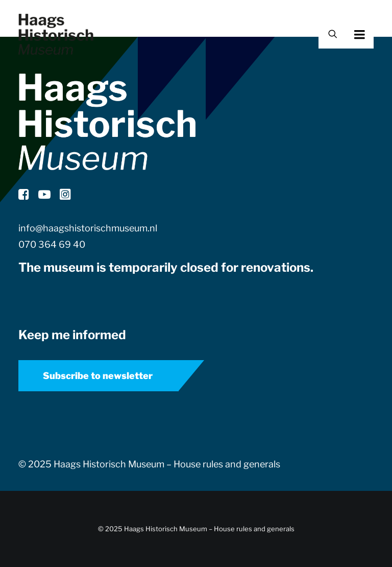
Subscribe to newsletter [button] (98, 376)
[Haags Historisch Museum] (56, 34)
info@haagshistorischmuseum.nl (88, 228)
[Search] (328, 34)
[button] (374, 34)
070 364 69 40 (52, 244)
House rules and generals (227, 464)
